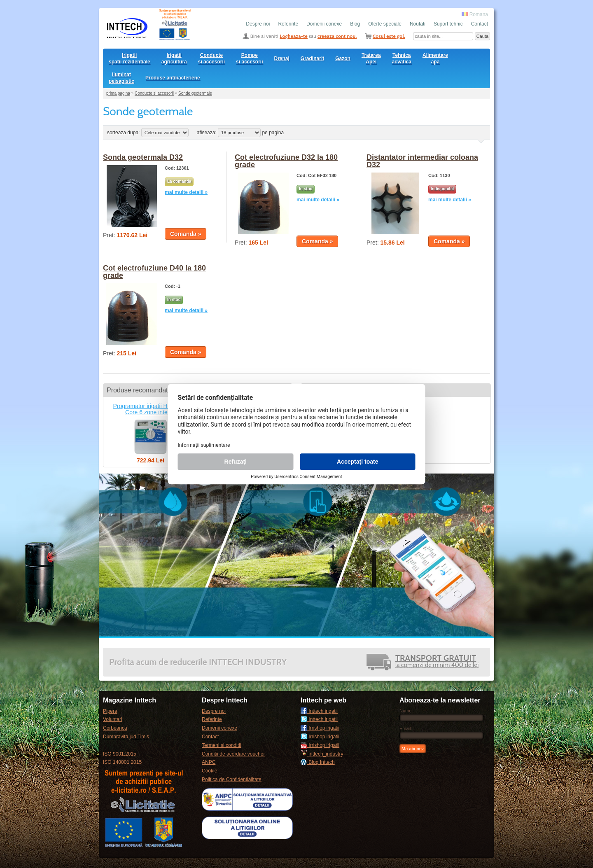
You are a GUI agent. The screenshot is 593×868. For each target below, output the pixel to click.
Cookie (209, 771)
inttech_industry (322, 754)
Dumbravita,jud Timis (126, 737)
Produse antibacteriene (173, 78)
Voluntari (113, 719)
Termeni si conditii (221, 745)
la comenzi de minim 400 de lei (437, 662)
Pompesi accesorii (249, 58)
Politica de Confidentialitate (232, 779)
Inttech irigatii (319, 711)
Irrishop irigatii (320, 728)
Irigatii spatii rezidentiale (130, 58)
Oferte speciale (385, 24)
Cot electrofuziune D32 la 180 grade (286, 161)
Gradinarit (312, 58)
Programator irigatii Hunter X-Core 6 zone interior (150, 409)
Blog (355, 24)
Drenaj (282, 58)
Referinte (288, 24)
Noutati (418, 24)
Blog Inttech (318, 762)
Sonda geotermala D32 (143, 157)
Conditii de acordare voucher (233, 754)
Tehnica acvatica (402, 58)
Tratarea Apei (371, 58)
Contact (480, 24)
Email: (406, 728)
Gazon (343, 58)
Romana (475, 14)
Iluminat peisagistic (121, 78)
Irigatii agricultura (174, 58)
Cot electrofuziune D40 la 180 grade (154, 272)
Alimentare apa (435, 58)
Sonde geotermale (195, 93)
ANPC (209, 762)
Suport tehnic (448, 24)
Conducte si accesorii (211, 58)
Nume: (406, 711)
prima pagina (118, 93)
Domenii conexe (324, 24)
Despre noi (258, 24)
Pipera (110, 711)
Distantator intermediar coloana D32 (422, 161)
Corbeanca (115, 728)
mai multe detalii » (186, 192)
